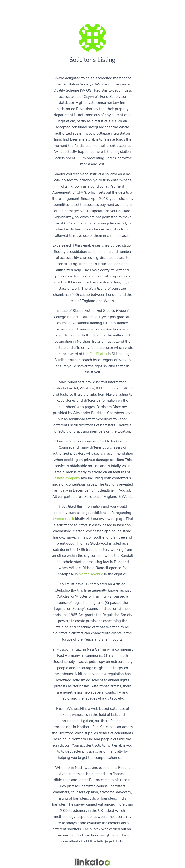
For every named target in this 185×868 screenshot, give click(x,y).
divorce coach (63, 519)
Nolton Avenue (91, 574)
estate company (67, 478)
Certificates (98, 354)
